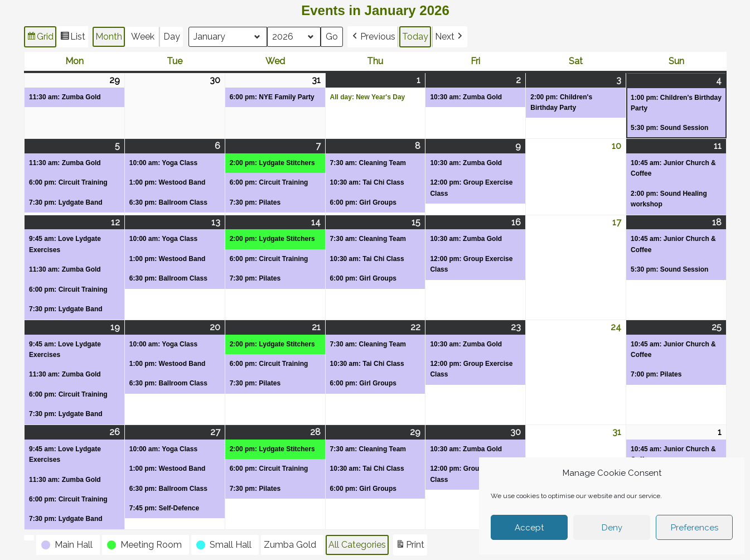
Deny (612, 528)
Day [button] (172, 37)
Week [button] (143, 37)
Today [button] (415, 37)
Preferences (695, 528)
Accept (529, 528)
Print (410, 546)
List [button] (72, 38)
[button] (373, 37)
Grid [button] (40, 38)
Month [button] (109, 37)
